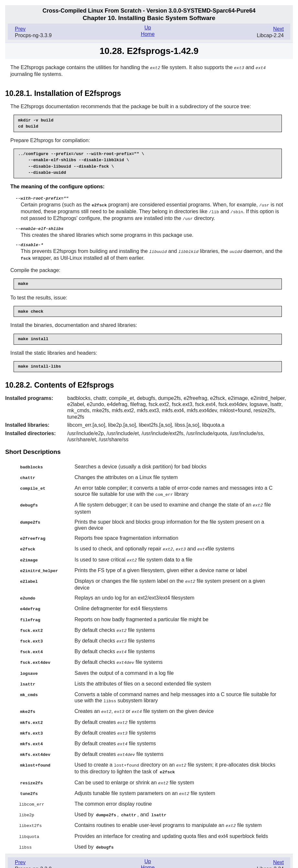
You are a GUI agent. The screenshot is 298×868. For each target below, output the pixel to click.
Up (148, 28)
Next (278, 29)
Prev (20, 29)
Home (148, 34)
